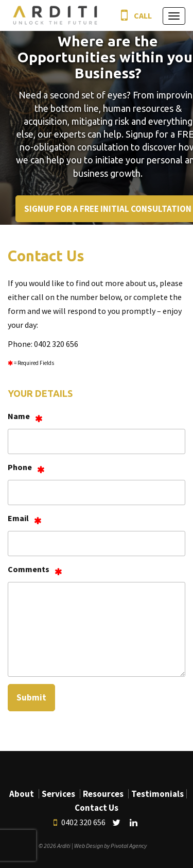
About (22, 794)
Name (19, 416)
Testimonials (157, 794)
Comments (29, 569)
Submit (31, 697)
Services (58, 794)
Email (18, 518)
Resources (103, 794)
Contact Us (97, 808)
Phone (20, 467)
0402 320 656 (80, 822)
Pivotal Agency (129, 846)
